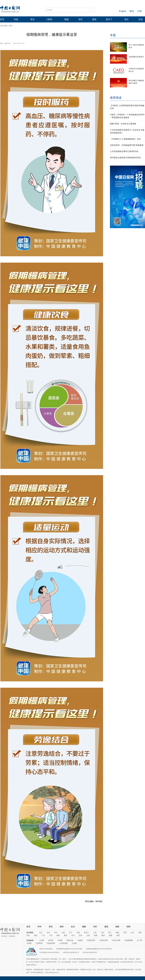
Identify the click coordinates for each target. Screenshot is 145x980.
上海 (95, 932)
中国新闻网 (51, 943)
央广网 (139, 940)
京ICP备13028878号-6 (90, 952)
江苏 (102, 932)
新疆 (111, 935)
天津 (48, 932)
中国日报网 (4, 26)
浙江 (110, 932)
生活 (73, 927)
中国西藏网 (129, 940)
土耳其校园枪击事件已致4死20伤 (124, 151)
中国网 (60, 940)
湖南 (36, 935)
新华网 (51, 940)
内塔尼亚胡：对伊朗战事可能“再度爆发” (127, 145)
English (123, 11)
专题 (113, 35)
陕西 (103, 935)
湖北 (28, 935)
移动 (132, 11)
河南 (140, 932)
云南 (88, 935)
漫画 (94, 19)
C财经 (49, 19)
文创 (140, 19)
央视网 (80, 940)
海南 (58, 935)
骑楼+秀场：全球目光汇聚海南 (123, 124)
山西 (63, 932)
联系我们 (12, 936)
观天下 (109, 19)
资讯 (32, 19)
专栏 (80, 19)
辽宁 (71, 932)
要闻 (10, 26)
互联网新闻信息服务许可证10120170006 (69, 949)
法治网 (74, 943)
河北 (56, 932)
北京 (41, 932)
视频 (66, 19)
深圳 (118, 935)
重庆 (66, 935)
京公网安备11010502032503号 (49, 952)
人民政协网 (63, 943)
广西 (51, 935)
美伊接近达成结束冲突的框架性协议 (125, 158)
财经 (62, 927)
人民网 (42, 940)
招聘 (128, 927)
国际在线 (70, 940)
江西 (125, 932)
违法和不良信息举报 (46, 949)
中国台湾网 (116, 940)
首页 (2, 19)
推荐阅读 (116, 98)
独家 (117, 927)
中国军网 (39, 943)
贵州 (81, 935)
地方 (127, 19)
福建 (117, 932)
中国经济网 (103, 940)
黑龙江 (87, 932)
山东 (132, 932)
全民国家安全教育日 (136, 57)
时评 (40, 927)
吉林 (78, 932)
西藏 (96, 935)
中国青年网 (91, 940)
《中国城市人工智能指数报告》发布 (125, 139)
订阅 (139, 11)
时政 (16, 19)
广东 (43, 935)
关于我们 (4, 936)
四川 (73, 935)
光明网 (29, 943)
